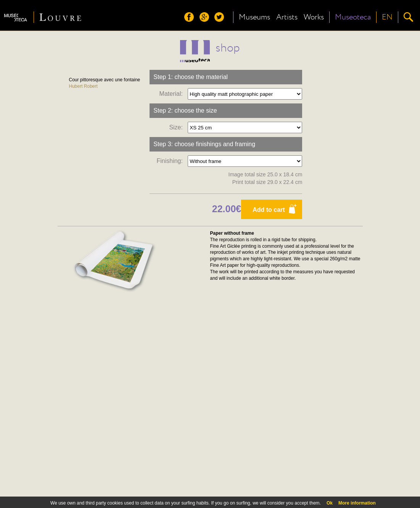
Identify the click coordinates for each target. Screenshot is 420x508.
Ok (330, 503)
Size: (177, 127)
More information (357, 503)
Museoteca (353, 17)
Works (314, 17)
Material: (173, 94)
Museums (254, 17)
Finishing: (171, 161)
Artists (287, 17)
